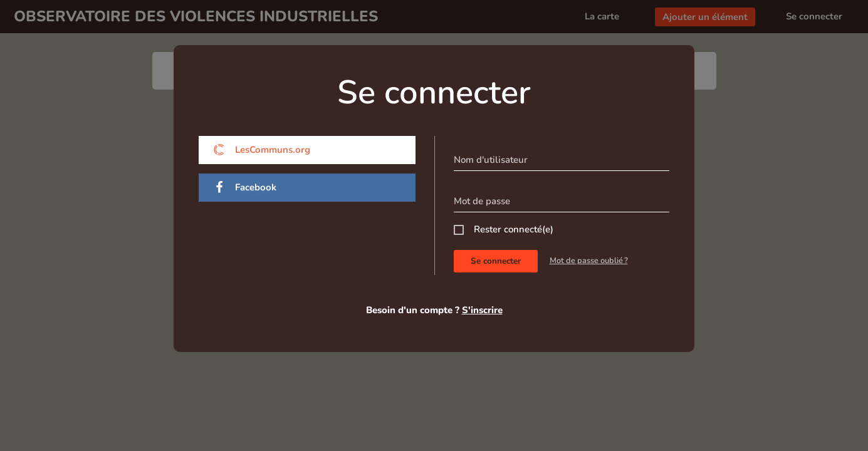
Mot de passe (482, 201)
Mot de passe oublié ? (589, 261)
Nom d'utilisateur (491, 160)
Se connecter (496, 261)
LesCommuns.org (262, 150)
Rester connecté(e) (514, 229)
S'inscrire (482, 310)
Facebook (245, 188)
